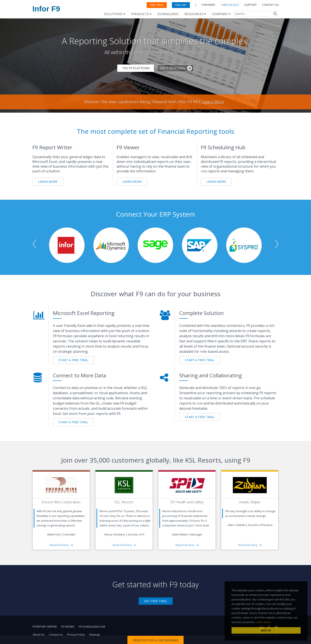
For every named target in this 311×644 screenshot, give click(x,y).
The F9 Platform (136, 68)
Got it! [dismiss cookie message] (266, 631)
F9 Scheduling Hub (92, 627)
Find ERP (181, 5)
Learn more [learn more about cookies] (263, 622)
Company (220, 14)
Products (140, 14)
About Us (39, 635)
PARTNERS (209, 5)
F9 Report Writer (45, 627)
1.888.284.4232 (230, 5)
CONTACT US (270, 5)
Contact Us (56, 635)
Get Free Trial (156, 601)
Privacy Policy (76, 635)
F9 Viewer (68, 627)
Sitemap (95, 635)
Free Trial (157, 5)
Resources (194, 14)
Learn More (213, 102)
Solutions (113, 14)
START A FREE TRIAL (73, 360)
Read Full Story (59, 545)
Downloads (168, 14)
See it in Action (172, 68)
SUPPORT (251, 5)
